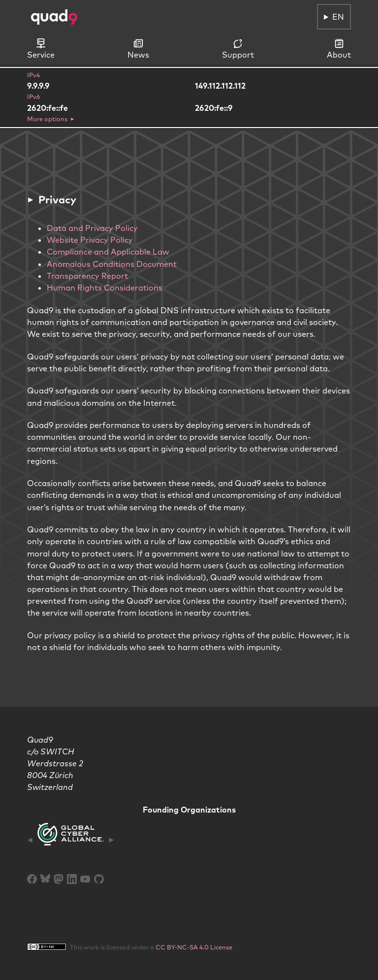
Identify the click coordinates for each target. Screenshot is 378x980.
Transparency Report (87, 276)
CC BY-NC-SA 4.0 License (194, 947)
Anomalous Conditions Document (112, 264)
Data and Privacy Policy (92, 228)
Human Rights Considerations (105, 288)
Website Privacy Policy (90, 240)
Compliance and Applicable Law (108, 252)
